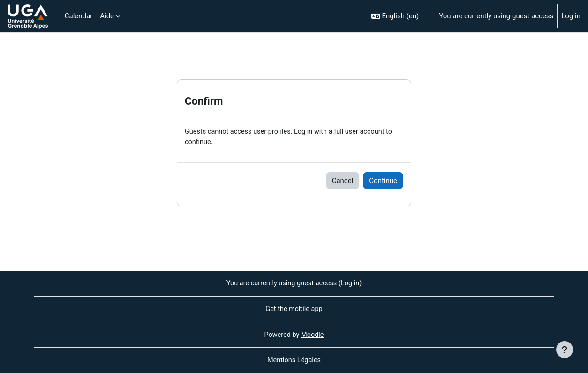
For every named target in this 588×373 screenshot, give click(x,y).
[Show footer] (565, 350)
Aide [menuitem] (107, 16)
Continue (383, 181)
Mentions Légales (294, 360)
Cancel (343, 181)
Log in (571, 16)
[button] (398, 16)
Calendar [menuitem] (79, 16)
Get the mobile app (294, 308)
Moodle (313, 334)
